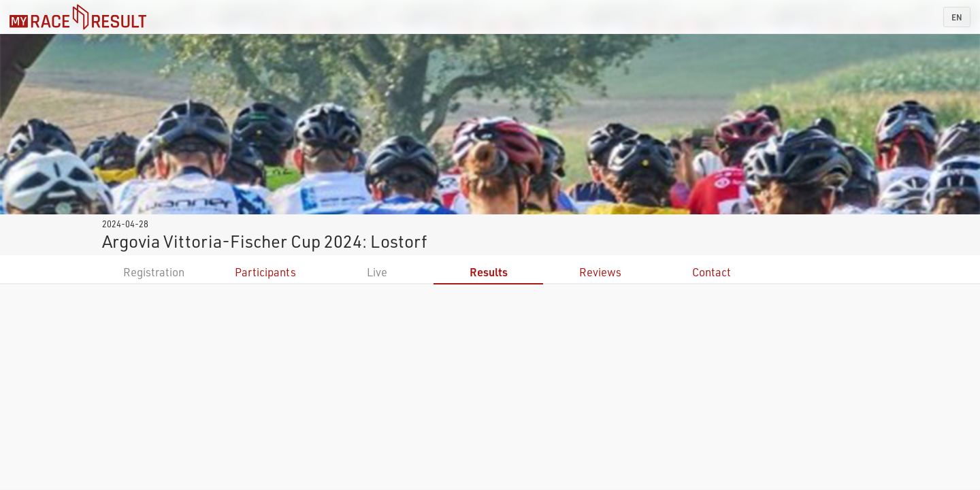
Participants (265, 272)
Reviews (600, 272)
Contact (712, 272)
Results (489, 272)
